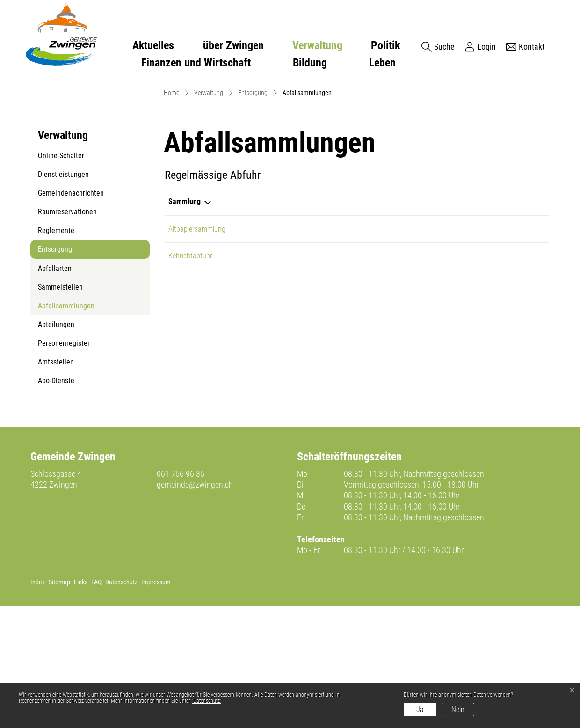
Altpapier (280, 351)
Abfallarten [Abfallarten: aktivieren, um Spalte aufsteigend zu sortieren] (284, 323)
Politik (385, 45)
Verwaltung (317, 45)
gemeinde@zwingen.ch (195, 606)
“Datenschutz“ (207, 701)
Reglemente (56, 353)
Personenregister (64, 465)
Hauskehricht (286, 377)
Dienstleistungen (63, 296)
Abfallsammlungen (66, 430)
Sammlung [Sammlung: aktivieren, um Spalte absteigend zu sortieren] (185, 323)
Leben (382, 63)
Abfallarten (55, 390)
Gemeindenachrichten (71, 315)
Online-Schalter (61, 278)
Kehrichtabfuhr (190, 377)
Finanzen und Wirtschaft (196, 63)
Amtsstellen (56, 484)
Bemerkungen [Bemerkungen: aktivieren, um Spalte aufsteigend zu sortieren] (366, 323)
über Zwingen (233, 45)
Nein (458, 710)
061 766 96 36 (181, 595)
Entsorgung (55, 371)
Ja (420, 710)
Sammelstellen (60, 409)
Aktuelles (153, 45)
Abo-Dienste (56, 503)
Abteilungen (56, 447)
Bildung (310, 63)
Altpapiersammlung (197, 351)
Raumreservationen (67, 334)
